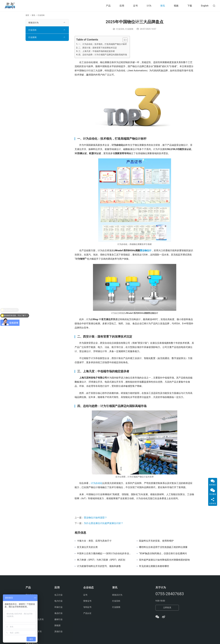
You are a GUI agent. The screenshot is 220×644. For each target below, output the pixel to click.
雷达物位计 (146, 250)
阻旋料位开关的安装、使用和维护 (156, 541)
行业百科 (120, 29)
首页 (27, 15)
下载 (190, 6)
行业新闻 (129, 29)
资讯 (163, 6)
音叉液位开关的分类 (87, 547)
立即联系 (167, 608)
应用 (122, 6)
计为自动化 (97, 483)
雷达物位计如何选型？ (95, 518)
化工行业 (58, 595)
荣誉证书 (87, 601)
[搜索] (214, 6)
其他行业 (58, 631)
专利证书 (87, 607)
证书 (135, 6)
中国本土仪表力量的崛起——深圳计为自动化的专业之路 (105, 554)
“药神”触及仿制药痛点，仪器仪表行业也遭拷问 (163, 554)
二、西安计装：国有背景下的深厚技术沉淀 (98, 48)
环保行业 (58, 607)
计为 (149, 6)
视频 (176, 6)
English (205, 6)
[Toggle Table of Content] (124, 40)
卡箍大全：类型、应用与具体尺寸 (94, 541)
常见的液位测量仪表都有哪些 (154, 566)
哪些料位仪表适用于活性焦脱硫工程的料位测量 (163, 547)
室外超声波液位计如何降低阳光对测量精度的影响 (164, 560)
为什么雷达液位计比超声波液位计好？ (104, 523)
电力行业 (58, 601)
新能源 (57, 625)
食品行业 (58, 613)
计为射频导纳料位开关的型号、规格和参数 (99, 566)
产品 (108, 6)
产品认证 (87, 613)
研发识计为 (33, 23)
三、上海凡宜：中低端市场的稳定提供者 (97, 51)
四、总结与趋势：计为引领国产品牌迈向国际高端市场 (103, 55)
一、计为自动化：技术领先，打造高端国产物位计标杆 (103, 44)
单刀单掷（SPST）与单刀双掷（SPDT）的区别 (101, 560)
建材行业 (58, 619)
